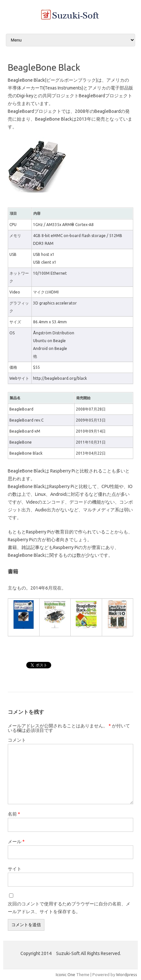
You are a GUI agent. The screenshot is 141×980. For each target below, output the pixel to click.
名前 (14, 814)
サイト (15, 869)
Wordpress (127, 974)
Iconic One (65, 974)
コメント (17, 740)
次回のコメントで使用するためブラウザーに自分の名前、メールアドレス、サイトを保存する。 (69, 908)
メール (16, 842)
